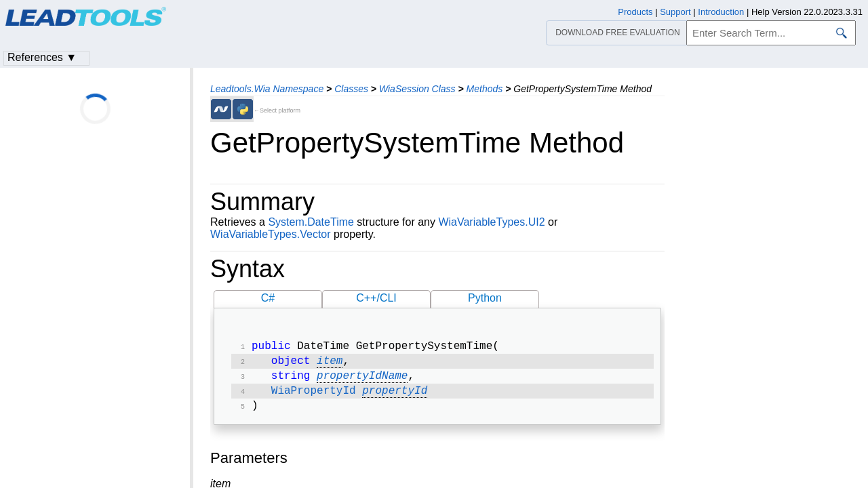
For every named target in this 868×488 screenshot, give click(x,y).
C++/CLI (376, 298)
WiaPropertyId (314, 396)
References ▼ (42, 57)
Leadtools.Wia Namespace (267, 89)
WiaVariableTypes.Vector (271, 234)
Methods (485, 89)
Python (485, 298)
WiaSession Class (417, 89)
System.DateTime (311, 222)
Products (635, 12)
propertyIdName (362, 380)
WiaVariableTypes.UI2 (491, 222)
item (330, 364)
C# (268, 298)
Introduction (721, 12)
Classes (351, 89)
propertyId (395, 396)
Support (675, 12)
